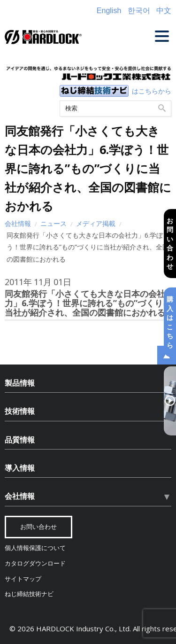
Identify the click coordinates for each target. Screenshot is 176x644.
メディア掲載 (96, 223)
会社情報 (18, 223)
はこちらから (152, 91)
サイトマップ (23, 579)
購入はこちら (170, 322)
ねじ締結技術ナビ (29, 594)
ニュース (54, 223)
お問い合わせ (170, 243)
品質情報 (20, 440)
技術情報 (20, 411)
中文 (164, 11)
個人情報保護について (35, 548)
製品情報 (20, 383)
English (109, 11)
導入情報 (20, 468)
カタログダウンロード (35, 563)
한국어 (139, 11)
